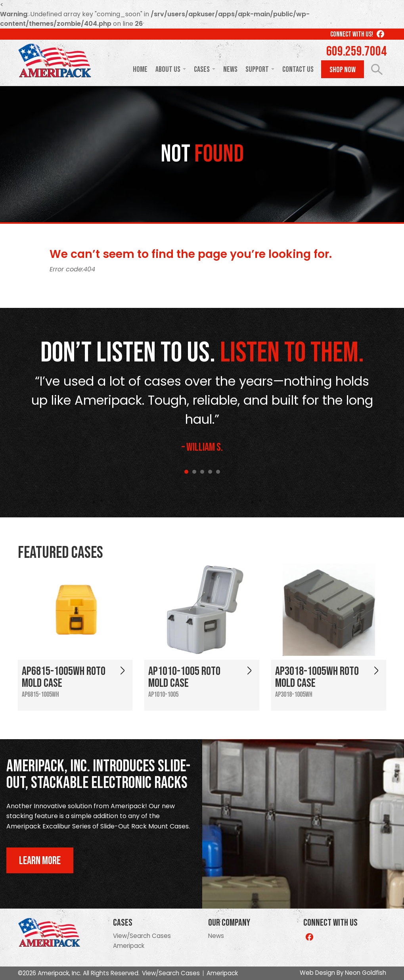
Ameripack (129, 946)
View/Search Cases (142, 936)
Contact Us (298, 69)
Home (140, 69)
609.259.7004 (356, 52)
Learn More (40, 861)
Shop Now (343, 70)
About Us (168, 69)
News (230, 69)
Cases (202, 69)
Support (257, 69)
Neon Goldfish (366, 973)
